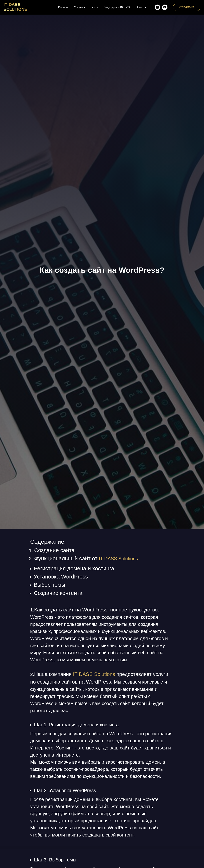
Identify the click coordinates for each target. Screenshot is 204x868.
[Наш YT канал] (165, 7)
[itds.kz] (157, 7)
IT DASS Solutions (118, 559)
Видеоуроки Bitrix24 (117, 7)
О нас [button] (140, 7)
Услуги (78, 7)
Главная (63, 7)
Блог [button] (93, 7)
